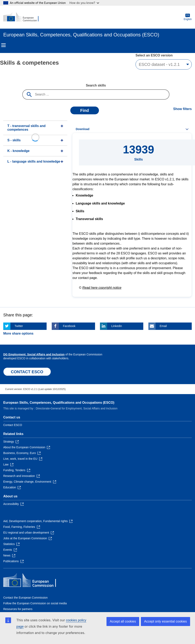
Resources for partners (18, 609)
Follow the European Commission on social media (35, 603)
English (188, 17)
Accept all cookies (123, 621)
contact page (87, 278)
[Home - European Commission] (23, 17)
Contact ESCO (13, 425)
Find (85, 110)
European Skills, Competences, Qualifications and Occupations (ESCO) (59, 403)
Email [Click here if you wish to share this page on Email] (163, 326)
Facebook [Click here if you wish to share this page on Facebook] (69, 326)
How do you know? (84, 3)
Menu (3, 45)
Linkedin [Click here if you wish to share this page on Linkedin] (117, 326)
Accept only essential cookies (165, 621)
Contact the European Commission (25, 598)
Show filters (182, 109)
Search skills (96, 85)
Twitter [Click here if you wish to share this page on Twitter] (19, 326)
